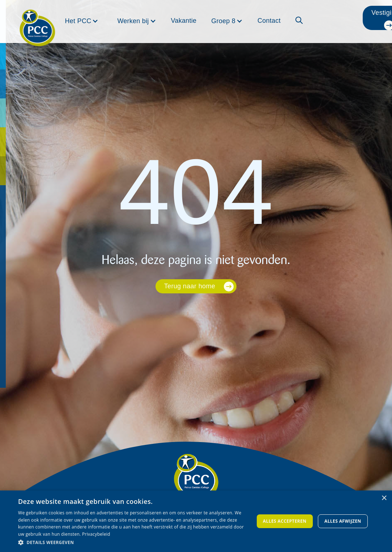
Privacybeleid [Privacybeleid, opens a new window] (96, 534)
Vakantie (184, 21)
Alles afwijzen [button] (343, 521)
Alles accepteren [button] (285, 521)
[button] (82, 21)
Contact (269, 21)
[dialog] (196, 521)
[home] (37, 19)
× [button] (384, 498)
